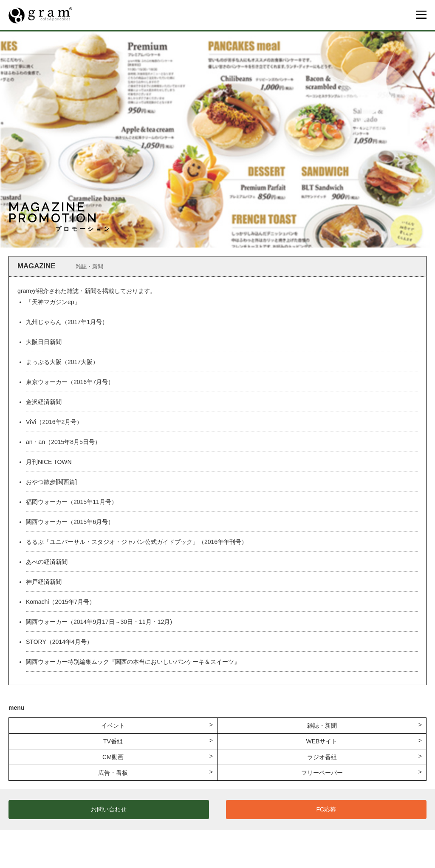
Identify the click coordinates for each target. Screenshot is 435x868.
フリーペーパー (322, 773)
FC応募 (326, 809)
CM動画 (113, 757)
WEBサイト (322, 741)
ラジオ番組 (322, 757)
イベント (113, 726)
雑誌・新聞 (322, 726)
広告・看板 (113, 773)
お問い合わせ (109, 809)
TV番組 (113, 741)
